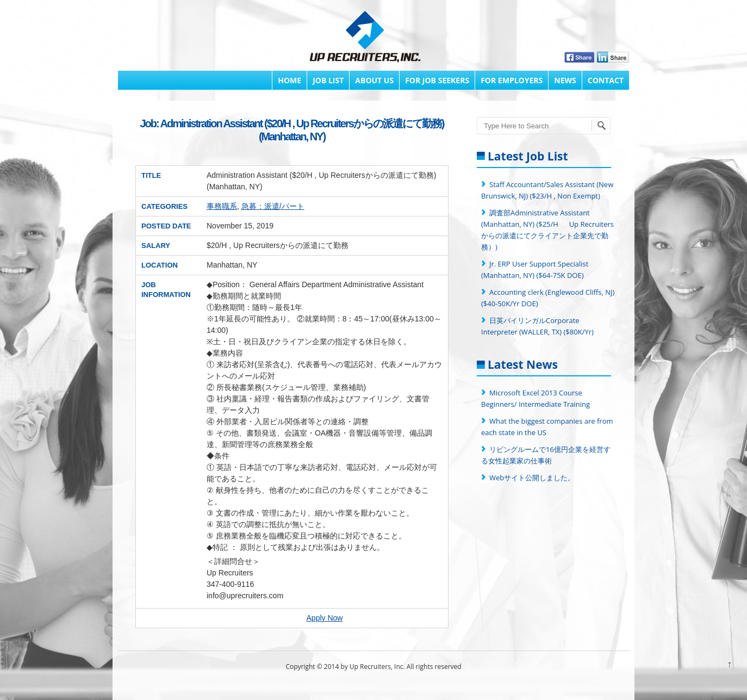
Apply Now (325, 618)
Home (290, 80)
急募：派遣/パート (273, 206)
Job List (328, 80)
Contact (606, 80)
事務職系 (222, 206)
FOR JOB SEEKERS (437, 80)
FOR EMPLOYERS (512, 80)
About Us (374, 80)
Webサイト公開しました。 (532, 478)
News (565, 80)
